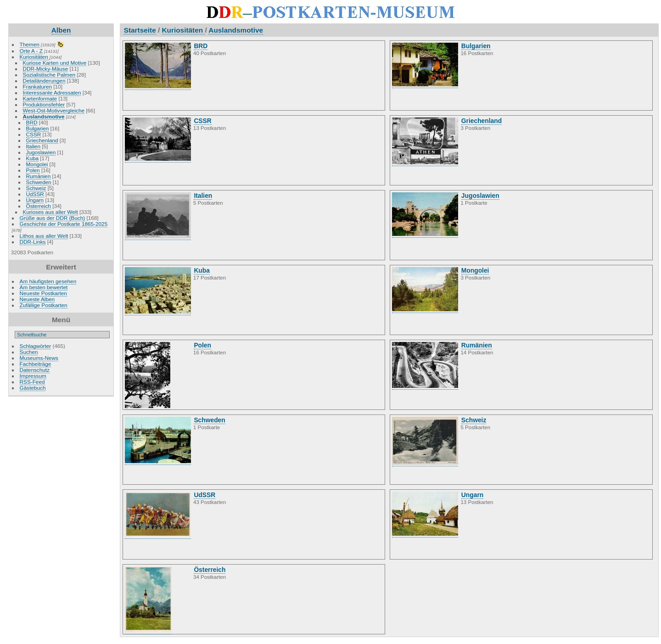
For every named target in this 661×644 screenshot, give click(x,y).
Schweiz (36, 188)
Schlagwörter (36, 346)
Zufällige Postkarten (44, 305)
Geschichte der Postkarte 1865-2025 (64, 224)
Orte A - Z (31, 51)
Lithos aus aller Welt (44, 236)
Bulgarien (38, 128)
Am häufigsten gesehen (48, 281)
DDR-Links (33, 242)
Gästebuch (33, 388)
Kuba (32, 158)
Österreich (39, 206)
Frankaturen (37, 87)
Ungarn (35, 200)
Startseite (140, 30)
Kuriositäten (35, 57)
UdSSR (35, 194)
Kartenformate (40, 98)
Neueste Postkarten (43, 293)
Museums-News (39, 358)
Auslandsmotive (44, 116)
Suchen (29, 352)
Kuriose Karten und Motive (55, 63)
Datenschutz (35, 370)
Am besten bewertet (44, 287)
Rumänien (39, 176)
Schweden (39, 182)
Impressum (33, 376)
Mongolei (37, 164)
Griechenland (42, 140)
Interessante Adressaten (52, 92)
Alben (61, 30)
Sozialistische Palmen (49, 75)
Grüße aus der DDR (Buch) (53, 218)
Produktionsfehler (44, 104)
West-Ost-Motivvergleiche (54, 110)
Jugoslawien (41, 152)
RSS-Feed (32, 382)
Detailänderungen (44, 81)
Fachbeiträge (36, 364)
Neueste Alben (37, 299)
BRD (32, 122)
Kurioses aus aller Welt (50, 212)
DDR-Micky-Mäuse (46, 69)
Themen (30, 44)
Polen (33, 170)
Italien (33, 146)
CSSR (34, 134)
